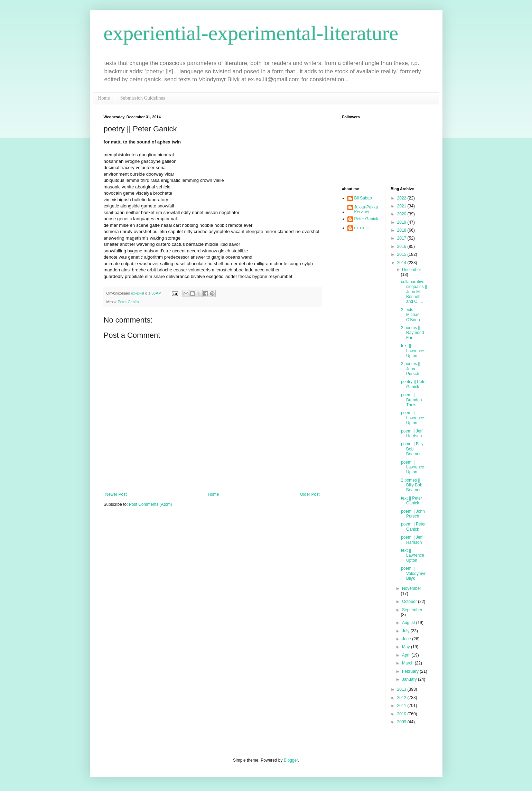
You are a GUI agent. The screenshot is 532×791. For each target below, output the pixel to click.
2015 (402, 254)
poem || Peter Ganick (413, 527)
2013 (402, 689)
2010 (402, 714)
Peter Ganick (129, 302)
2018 (402, 230)
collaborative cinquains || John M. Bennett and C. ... (414, 292)
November (412, 588)
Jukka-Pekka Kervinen (366, 210)
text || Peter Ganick (412, 501)
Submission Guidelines (143, 98)
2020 (402, 214)
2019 (402, 222)
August (409, 623)
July (406, 631)
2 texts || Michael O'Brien (411, 315)
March (408, 663)
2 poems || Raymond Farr (412, 333)
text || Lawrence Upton (413, 351)
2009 (402, 722)
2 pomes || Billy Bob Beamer (412, 485)
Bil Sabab (363, 198)
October (410, 602)
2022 (402, 198)
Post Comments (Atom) (151, 504)
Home (104, 98)
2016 (402, 246)
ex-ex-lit (362, 228)
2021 (402, 206)
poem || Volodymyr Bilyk (413, 573)
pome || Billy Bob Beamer (412, 449)
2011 (402, 706)
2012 (402, 698)
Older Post (310, 494)
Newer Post (116, 494)
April (407, 655)
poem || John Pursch (413, 514)
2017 (402, 238)
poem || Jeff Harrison (412, 434)
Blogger (291, 760)
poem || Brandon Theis (411, 400)
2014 (402, 263)
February (411, 671)
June (407, 639)
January (410, 679)
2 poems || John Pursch (411, 369)
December (412, 270)
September (412, 610)
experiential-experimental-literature (251, 33)
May (407, 647)
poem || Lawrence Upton (413, 418)
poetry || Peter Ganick (414, 384)
